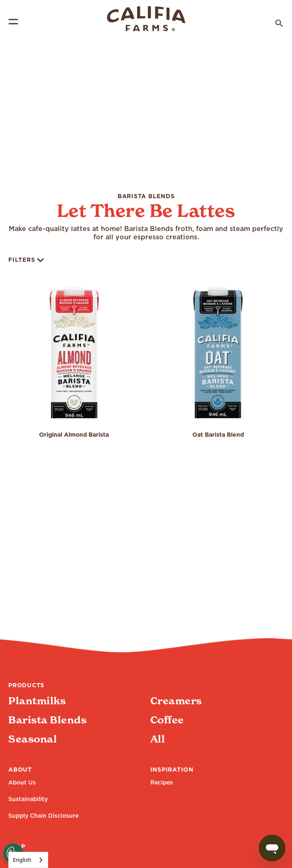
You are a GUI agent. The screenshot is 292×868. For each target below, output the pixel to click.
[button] (74, 368)
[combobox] (28, 860)
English (22, 860)
